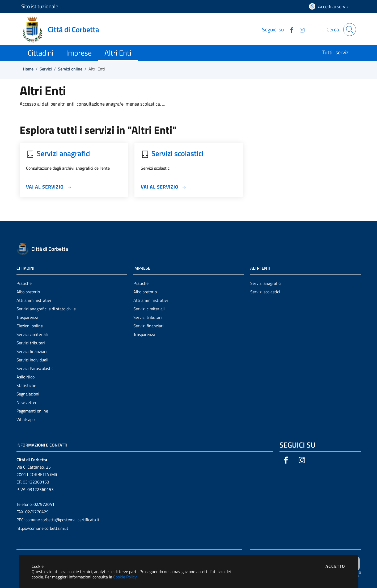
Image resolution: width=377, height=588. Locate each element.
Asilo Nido (26, 377)
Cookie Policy (125, 577)
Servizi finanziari (32, 351)
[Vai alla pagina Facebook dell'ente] (289, 29)
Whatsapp (26, 419)
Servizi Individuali (32, 360)
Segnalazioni (28, 394)
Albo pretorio (28, 292)
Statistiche (26, 385)
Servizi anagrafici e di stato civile (46, 309)
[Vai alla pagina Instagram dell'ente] (300, 29)
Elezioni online (30, 326)
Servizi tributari (31, 343)
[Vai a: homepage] (63, 30)
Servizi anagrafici (266, 283)
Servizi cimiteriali (32, 334)
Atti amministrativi (34, 300)
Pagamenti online (32, 411)
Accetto (335, 566)
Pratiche (24, 283)
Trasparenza (27, 317)
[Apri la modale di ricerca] (350, 30)
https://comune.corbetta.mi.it (42, 528)
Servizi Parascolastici (35, 368)
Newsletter (27, 402)
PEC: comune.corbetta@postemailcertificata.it (58, 520)
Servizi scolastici (265, 292)
